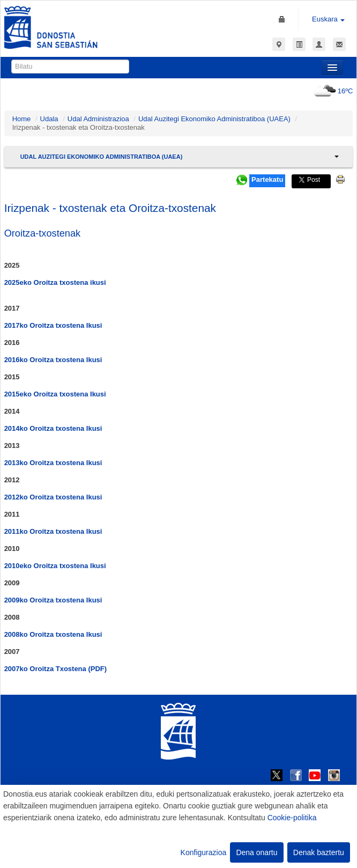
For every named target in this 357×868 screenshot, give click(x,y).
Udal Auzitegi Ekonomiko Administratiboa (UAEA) (214, 119)
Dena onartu (256, 852)
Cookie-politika (292, 818)
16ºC (332, 91)
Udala (49, 119)
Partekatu (267, 179)
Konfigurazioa (204, 852)
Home (22, 119)
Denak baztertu (319, 852)
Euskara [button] (328, 19)
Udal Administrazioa (98, 119)
